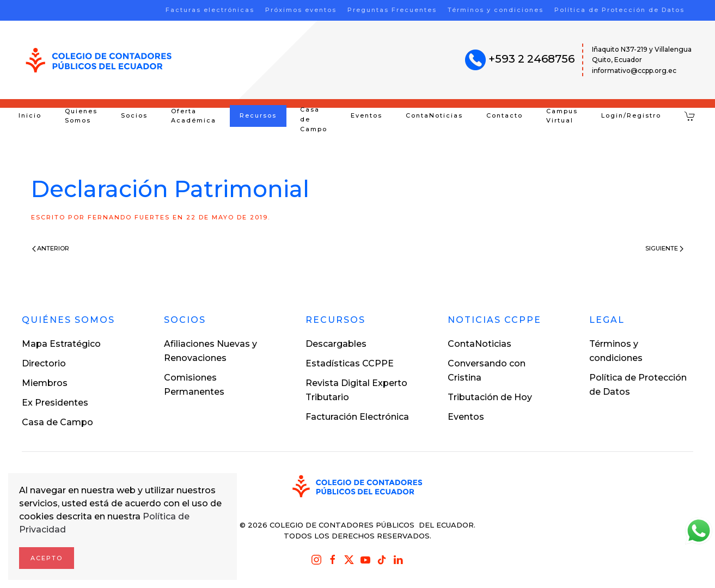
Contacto (505, 115)
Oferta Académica (194, 116)
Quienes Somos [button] (81, 116)
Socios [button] (134, 115)
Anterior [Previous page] (51, 248)
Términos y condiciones (496, 10)
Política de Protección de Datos (619, 10)
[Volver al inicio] (99, 60)
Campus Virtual (562, 116)
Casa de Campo (314, 119)
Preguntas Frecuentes (392, 10)
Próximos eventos (301, 10)
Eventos (366, 115)
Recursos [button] (258, 115)
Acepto (47, 558)
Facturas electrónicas (210, 10)
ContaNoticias (434, 115)
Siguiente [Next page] (664, 248)
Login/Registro (631, 115)
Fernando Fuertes (129, 217)
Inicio (30, 115)
